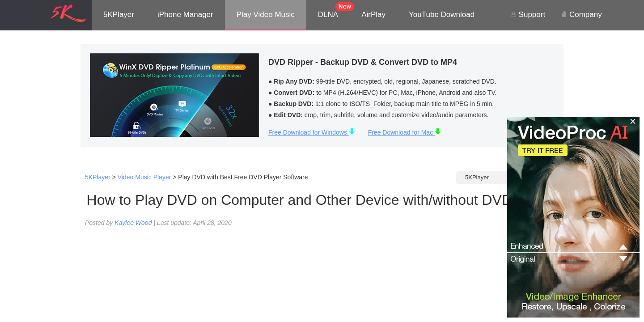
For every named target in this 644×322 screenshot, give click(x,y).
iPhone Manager (185, 15)
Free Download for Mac (405, 132)
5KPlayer (119, 15)
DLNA (328, 15)
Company (581, 15)
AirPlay (373, 15)
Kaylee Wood (133, 223)
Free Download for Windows (312, 132)
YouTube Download (442, 15)
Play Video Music (266, 15)
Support (528, 15)
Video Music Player (144, 177)
